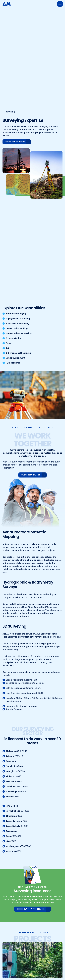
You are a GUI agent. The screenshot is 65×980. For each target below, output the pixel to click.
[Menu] (60, 4)
